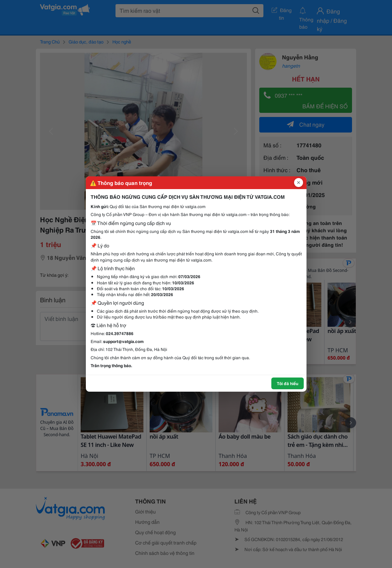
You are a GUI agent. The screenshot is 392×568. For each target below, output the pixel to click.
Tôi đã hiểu (288, 383)
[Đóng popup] (299, 183)
